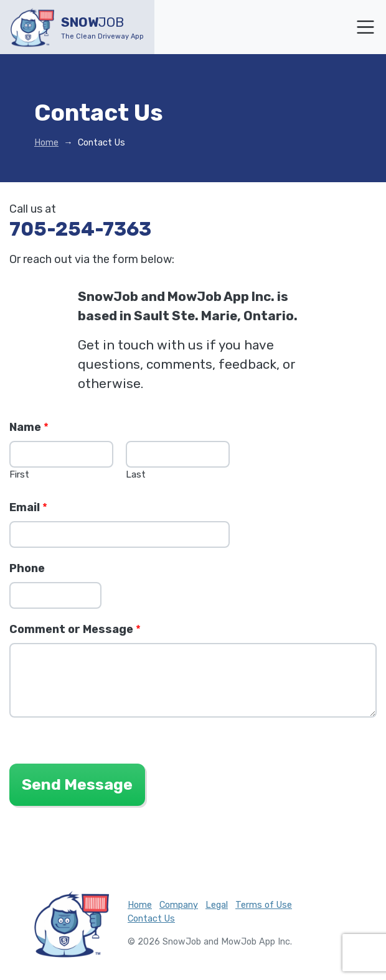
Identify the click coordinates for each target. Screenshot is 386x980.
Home (46, 143)
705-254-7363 (80, 229)
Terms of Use (264, 905)
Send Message (77, 784)
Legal (217, 905)
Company (179, 905)
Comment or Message (75, 629)
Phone (27, 568)
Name (29, 427)
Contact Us (151, 919)
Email (28, 507)
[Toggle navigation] (365, 27)
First (19, 474)
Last (136, 474)
